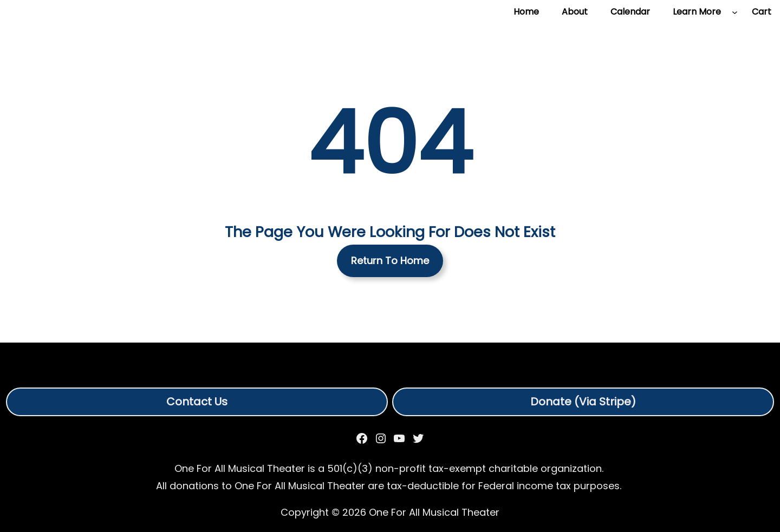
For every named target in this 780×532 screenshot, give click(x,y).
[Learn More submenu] (735, 12)
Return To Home (390, 261)
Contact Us (197, 402)
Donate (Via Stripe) (583, 402)
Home (526, 12)
